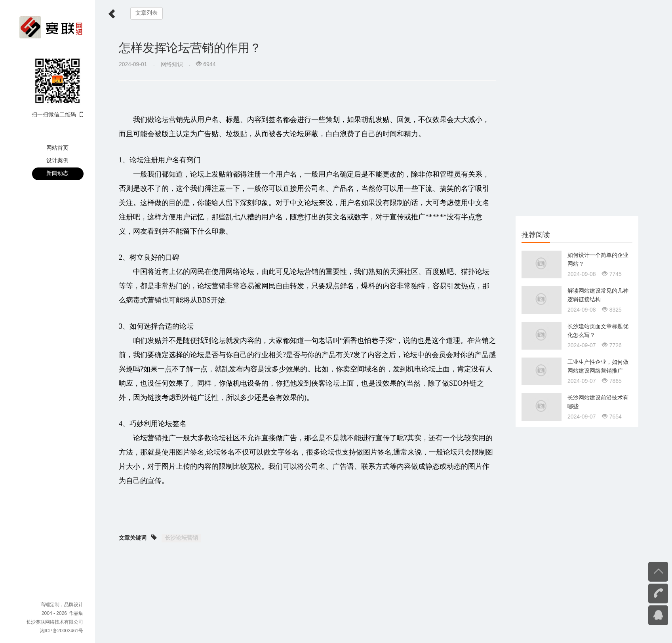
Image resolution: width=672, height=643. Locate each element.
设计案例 (57, 160)
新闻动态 (57, 173)
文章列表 (147, 13)
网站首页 (57, 148)
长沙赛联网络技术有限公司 (55, 622)
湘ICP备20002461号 (62, 631)
